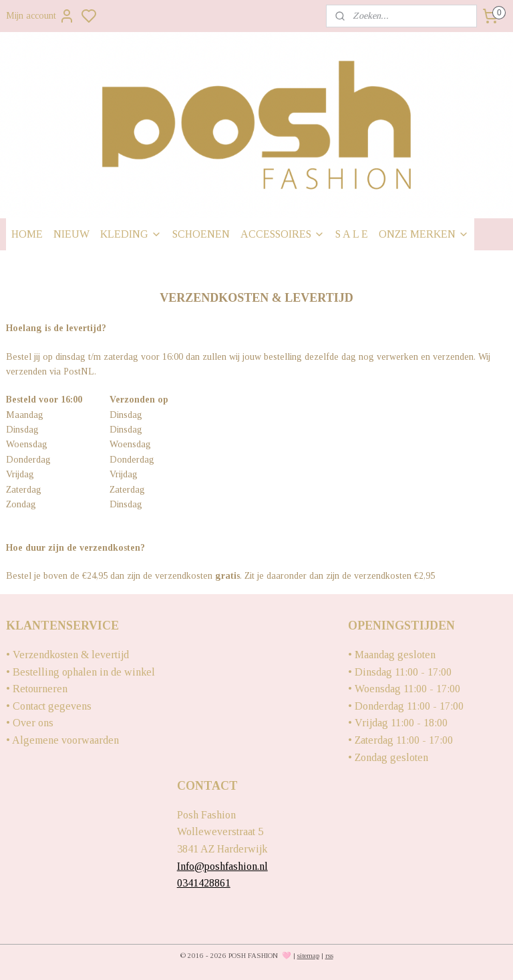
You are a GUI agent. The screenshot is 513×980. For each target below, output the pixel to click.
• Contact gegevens (49, 706)
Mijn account (40, 16)
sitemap (308, 955)
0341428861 (204, 883)
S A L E (352, 234)
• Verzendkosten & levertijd (67, 655)
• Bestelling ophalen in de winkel (80, 672)
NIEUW (71, 234)
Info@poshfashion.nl (222, 866)
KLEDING (131, 234)
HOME (27, 234)
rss (329, 955)
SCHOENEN (201, 234)
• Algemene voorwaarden (62, 740)
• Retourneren (37, 689)
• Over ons (30, 723)
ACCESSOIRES (283, 234)
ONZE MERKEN (424, 234)
